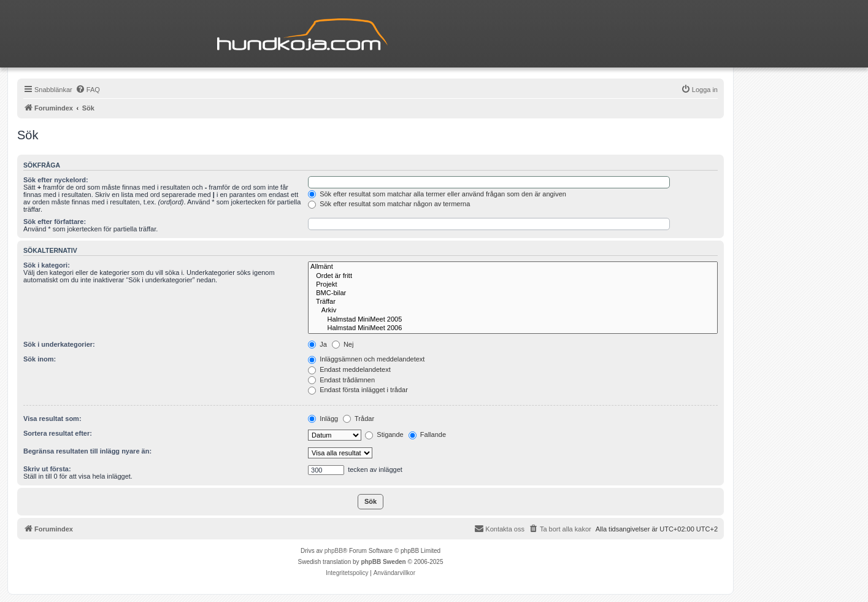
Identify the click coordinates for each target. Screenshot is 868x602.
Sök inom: (40, 359)
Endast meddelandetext (349, 369)
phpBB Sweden (383, 562)
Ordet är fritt (513, 276)
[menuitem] (88, 90)
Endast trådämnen (341, 380)
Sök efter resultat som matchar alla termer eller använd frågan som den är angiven (437, 194)
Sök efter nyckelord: (56, 180)
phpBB (334, 551)
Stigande (384, 434)
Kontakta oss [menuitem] (499, 528)
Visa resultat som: (52, 419)
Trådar (359, 419)
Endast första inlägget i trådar (358, 390)
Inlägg (323, 419)
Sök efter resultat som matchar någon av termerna (389, 204)
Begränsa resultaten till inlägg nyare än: (87, 451)
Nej (343, 344)
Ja (317, 344)
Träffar (513, 302)
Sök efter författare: (55, 222)
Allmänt (513, 267)
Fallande (427, 434)
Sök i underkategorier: (59, 344)
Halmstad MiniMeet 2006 (513, 328)
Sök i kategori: (47, 265)
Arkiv (513, 311)
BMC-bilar (513, 293)
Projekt (513, 285)
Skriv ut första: (47, 469)
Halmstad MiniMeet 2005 (513, 320)
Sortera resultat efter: (58, 433)
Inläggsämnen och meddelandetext (366, 359)
